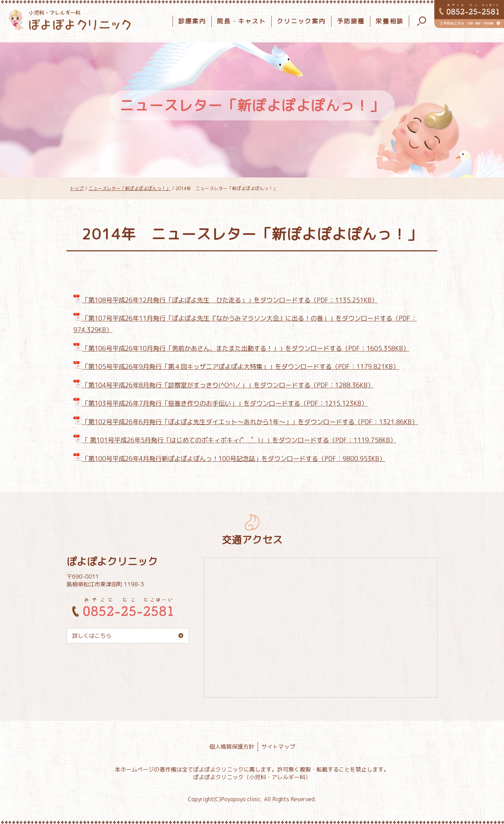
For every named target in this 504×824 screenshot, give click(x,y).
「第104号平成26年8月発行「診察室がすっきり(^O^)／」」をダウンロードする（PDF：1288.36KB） (224, 385)
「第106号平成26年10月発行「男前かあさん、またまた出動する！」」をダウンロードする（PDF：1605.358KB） (241, 348)
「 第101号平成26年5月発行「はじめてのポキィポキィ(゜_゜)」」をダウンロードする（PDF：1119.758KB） (235, 440)
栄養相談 (390, 21)
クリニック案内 (301, 21)
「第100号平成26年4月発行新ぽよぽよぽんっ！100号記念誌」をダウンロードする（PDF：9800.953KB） (229, 459)
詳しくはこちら (92, 636)
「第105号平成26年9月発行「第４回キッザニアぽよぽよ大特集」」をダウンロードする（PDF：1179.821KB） (236, 366)
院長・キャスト (241, 21)
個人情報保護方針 (232, 747)
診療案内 (192, 21)
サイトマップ (278, 747)
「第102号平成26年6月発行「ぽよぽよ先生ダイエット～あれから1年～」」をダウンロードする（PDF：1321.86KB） (246, 422)
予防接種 (351, 21)
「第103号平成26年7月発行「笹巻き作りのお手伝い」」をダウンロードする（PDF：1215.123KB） (220, 403)
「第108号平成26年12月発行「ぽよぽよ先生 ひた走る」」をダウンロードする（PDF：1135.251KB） (226, 300)
